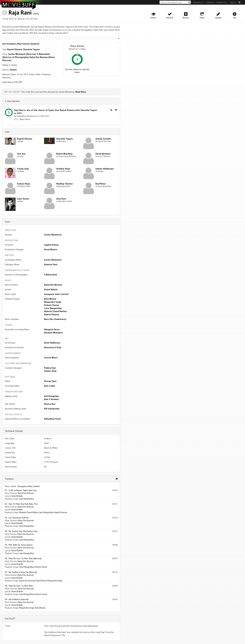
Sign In (233, 2)
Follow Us (222, 2)
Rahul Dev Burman (53, 285)
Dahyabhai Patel (52, 419)
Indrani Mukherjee (105, 169)
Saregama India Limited (56, 294)
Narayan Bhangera (53, 333)
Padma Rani (50, 368)
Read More (81, 92)
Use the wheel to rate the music (77, 71)
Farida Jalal (23, 169)
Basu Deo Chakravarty (55, 319)
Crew (7, 222)
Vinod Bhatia (51, 249)
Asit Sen (21, 154)
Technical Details (14, 431)
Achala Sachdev (103, 139)
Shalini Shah (50, 371)
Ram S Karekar (51, 399)
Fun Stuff (10, 618)
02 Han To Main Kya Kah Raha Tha (21, 504)
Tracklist (9, 479)
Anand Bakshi (51, 289)
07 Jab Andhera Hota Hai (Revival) (21, 572)
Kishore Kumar (51, 305)
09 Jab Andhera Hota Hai (17, 599)
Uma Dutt (61, 199)
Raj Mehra (101, 184)
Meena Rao (50, 404)
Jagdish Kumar (51, 245)
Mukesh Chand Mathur (55, 311)
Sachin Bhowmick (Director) (22, 54)
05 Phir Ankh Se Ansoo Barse (19, 545)
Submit (210, 2)
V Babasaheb (51, 275)
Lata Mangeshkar (53, 308)
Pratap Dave (50, 381)
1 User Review (12, 101)
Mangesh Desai (52, 329)
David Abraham (103, 154)
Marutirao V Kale (53, 347)
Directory (198, 2)
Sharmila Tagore (31, 49)
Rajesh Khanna (15, 49)
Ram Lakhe (50, 386)
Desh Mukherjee (52, 343)
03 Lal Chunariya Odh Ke (17, 518)
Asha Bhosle (50, 299)
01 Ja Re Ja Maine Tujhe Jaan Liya (21, 490)
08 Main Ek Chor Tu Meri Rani (19, 586)
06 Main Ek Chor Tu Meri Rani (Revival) (23, 558)
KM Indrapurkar (52, 409)
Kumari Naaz (24, 184)
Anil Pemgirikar (52, 396)
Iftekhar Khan (63, 169)
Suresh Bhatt (51, 358)
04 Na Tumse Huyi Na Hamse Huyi (21, 531)
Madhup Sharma (64, 184)
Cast (7, 132)
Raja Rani (20, 12)
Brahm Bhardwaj (64, 154)
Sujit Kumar (23, 199)
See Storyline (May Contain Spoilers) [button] (21, 44)
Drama (13, 70)
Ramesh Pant (51, 264)
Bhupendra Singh (53, 302)
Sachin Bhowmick (53, 235)
